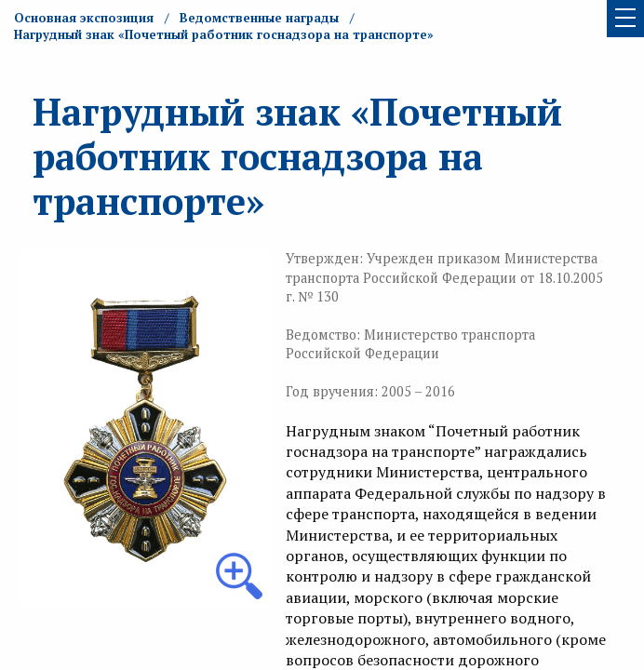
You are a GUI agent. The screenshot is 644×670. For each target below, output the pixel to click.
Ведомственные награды (259, 18)
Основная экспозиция (84, 18)
